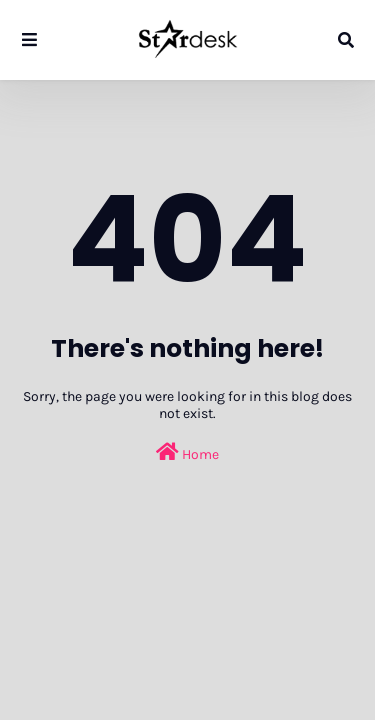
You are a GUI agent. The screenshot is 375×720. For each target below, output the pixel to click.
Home (187, 452)
